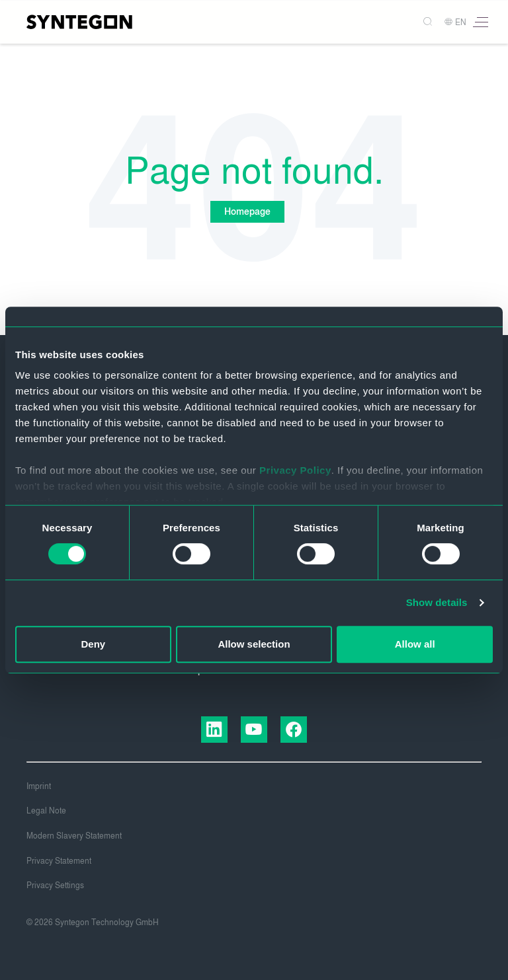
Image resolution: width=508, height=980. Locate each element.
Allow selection (254, 644)
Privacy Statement (59, 861)
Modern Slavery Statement (74, 836)
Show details (437, 602)
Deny (93, 644)
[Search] (423, 22)
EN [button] (455, 22)
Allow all (415, 644)
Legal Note (46, 811)
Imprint (39, 786)
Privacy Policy (295, 470)
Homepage (247, 212)
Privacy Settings (55, 886)
